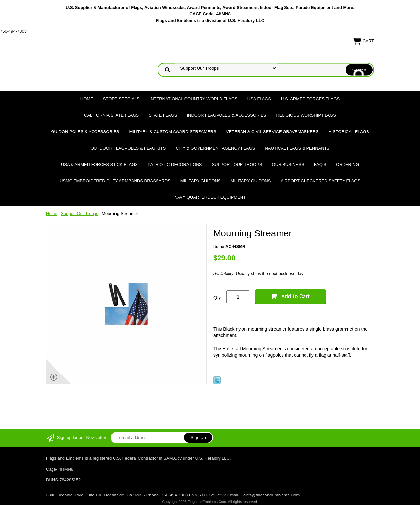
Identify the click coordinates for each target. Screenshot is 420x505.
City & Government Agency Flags (215, 148)
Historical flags (349, 132)
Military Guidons (201, 181)
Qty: (218, 298)
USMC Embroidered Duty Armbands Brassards (115, 181)
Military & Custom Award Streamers (172, 132)
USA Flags (259, 99)
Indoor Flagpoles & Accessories (226, 115)
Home (87, 99)
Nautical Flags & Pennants (297, 148)
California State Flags (111, 115)
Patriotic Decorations (175, 164)
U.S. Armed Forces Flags (310, 99)
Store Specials (121, 99)
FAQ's (320, 164)
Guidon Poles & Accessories (85, 132)
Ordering (347, 164)
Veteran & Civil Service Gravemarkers (272, 132)
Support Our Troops (237, 164)
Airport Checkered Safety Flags (320, 181)
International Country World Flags (194, 99)
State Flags (163, 115)
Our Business (288, 164)
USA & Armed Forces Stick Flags (99, 164)
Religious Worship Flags (306, 115)
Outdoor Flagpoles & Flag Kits (128, 148)
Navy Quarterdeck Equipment (210, 197)
